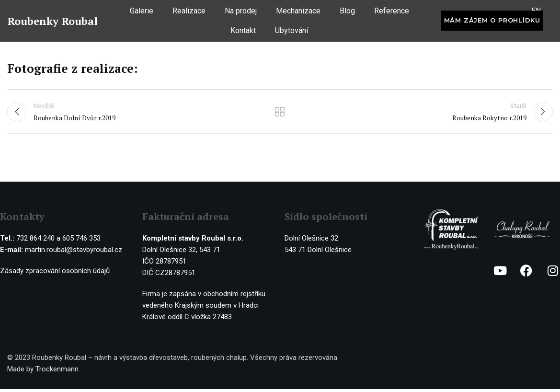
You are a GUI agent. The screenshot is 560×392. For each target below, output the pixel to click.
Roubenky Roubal (52, 23)
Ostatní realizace (280, 113)
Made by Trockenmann (43, 372)
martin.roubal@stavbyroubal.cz (74, 253)
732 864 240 (35, 241)
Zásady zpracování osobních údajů (55, 274)
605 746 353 (81, 241)
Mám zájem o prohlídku (492, 23)
